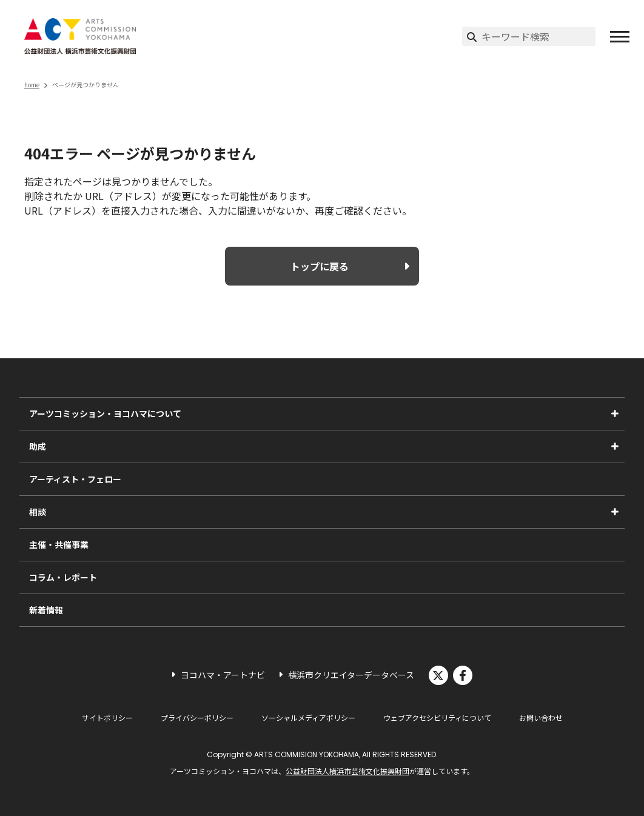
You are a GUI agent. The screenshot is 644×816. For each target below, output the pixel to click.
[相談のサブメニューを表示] (615, 512)
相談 (38, 512)
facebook (463, 675)
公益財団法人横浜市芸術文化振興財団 (347, 771)
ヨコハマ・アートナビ (223, 675)
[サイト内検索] (538, 36)
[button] (620, 36)
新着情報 (46, 610)
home (32, 85)
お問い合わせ (541, 717)
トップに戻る (320, 266)
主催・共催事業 (59, 544)
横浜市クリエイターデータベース (351, 675)
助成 (38, 446)
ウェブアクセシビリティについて (437, 717)
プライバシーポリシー (197, 717)
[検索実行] (472, 36)
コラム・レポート (63, 577)
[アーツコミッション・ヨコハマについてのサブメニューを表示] (615, 413)
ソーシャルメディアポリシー (308, 717)
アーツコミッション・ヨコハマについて (105, 413)
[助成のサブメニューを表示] (615, 446)
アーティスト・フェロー (75, 479)
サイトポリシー (107, 717)
